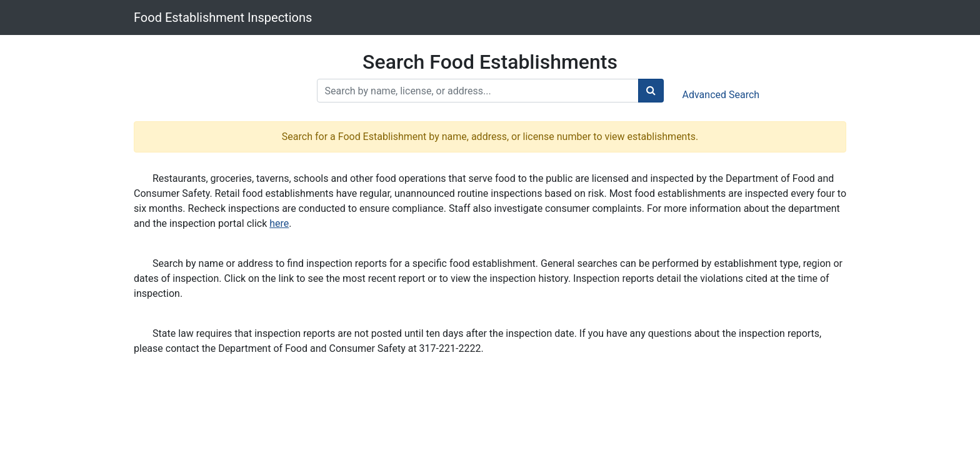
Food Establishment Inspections (223, 17)
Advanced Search (721, 95)
